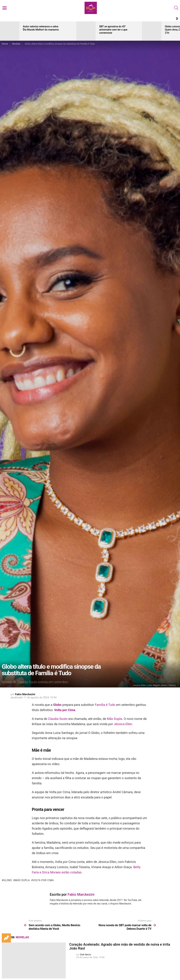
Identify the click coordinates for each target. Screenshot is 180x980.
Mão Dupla (114, 719)
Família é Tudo (105, 705)
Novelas (22, 937)
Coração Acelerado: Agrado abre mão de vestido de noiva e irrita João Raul (120, 946)
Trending (6, 938)
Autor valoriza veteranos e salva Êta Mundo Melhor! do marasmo (41, 28)
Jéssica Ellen (123, 724)
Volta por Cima (65, 710)
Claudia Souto (58, 719)
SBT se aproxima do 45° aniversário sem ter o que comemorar (113, 30)
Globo (57, 705)
